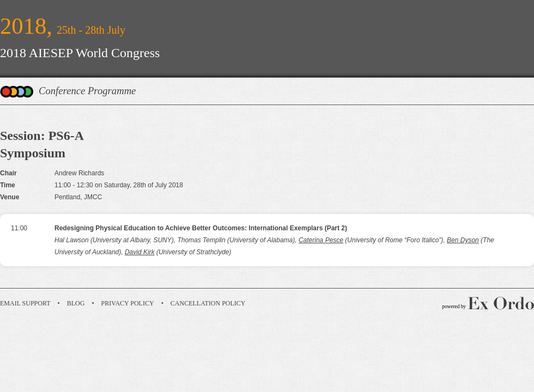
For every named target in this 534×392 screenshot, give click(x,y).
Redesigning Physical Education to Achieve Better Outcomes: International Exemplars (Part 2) (201, 228)
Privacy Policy (128, 303)
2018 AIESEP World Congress (80, 53)
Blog (76, 303)
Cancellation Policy (208, 303)
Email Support (25, 303)
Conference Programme (87, 91)
